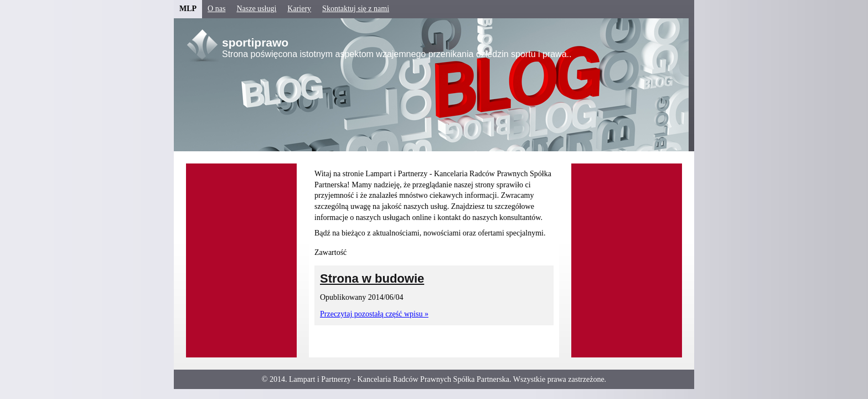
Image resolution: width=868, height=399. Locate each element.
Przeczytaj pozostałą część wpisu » (374, 314)
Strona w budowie (372, 278)
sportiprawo (255, 42)
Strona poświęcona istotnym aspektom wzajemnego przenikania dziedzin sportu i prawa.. (397, 54)
